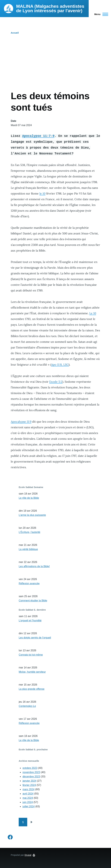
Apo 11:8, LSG (60, 365)
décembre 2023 (31, 777)
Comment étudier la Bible (33, 601)
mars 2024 (29, 789)
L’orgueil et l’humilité (30, 621)
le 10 (42, 193)
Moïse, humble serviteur (32, 672)
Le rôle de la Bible (29, 498)
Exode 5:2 (56, 382)
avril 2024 (28, 794)
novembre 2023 (31, 772)
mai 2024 (28, 798)
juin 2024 (28, 802)
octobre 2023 (30, 768)
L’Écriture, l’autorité (29, 532)
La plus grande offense (32, 689)
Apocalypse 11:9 (21, 422)
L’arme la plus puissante (32, 515)
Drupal (28, 855)
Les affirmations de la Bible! (34, 566)
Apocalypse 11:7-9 (38, 136)
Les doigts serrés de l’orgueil (35, 638)
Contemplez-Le (27, 706)
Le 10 (93, 313)
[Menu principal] (100, 14)
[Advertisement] (55, 67)
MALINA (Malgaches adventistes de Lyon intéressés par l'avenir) (50, 8)
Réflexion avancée (29, 583)
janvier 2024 (29, 781)
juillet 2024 (29, 806)
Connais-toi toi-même (31, 655)
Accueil (15, 33)
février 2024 (29, 785)
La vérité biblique (28, 549)
